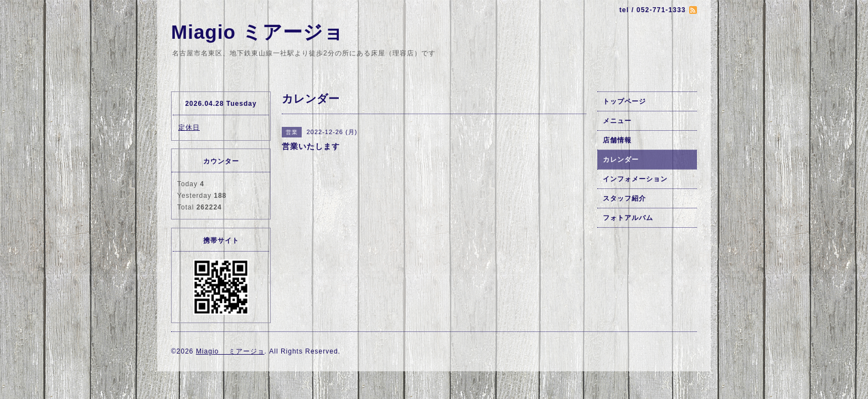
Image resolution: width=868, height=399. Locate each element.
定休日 (189, 127)
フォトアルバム (628, 218)
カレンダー (621, 160)
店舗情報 (617, 140)
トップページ (624, 101)
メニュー (617, 121)
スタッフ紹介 (624, 198)
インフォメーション (635, 179)
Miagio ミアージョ (257, 32)
